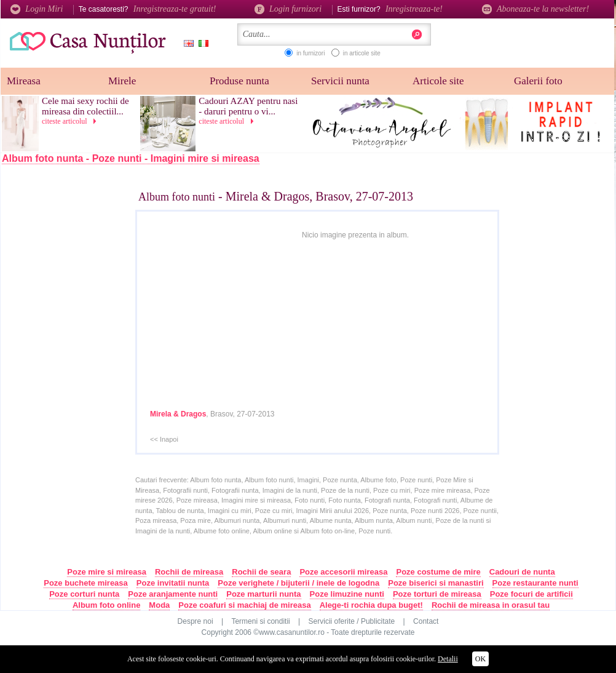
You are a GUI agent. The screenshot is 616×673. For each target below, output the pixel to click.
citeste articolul (71, 121)
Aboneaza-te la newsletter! (535, 9)
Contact (426, 621)
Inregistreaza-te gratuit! (175, 9)
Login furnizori (288, 9)
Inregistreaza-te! (414, 9)
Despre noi (195, 621)
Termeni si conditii (260, 621)
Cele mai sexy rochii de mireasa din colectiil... (85, 106)
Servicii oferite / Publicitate (352, 621)
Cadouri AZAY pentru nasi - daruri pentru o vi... (248, 106)
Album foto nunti (177, 197)
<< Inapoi (164, 439)
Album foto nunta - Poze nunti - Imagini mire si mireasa (131, 158)
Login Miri (37, 9)
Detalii (448, 659)
